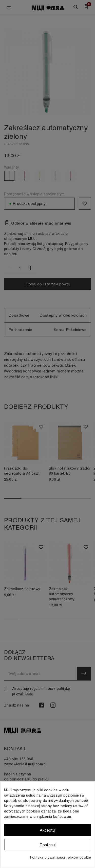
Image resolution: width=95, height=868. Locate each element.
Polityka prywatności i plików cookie (61, 857)
